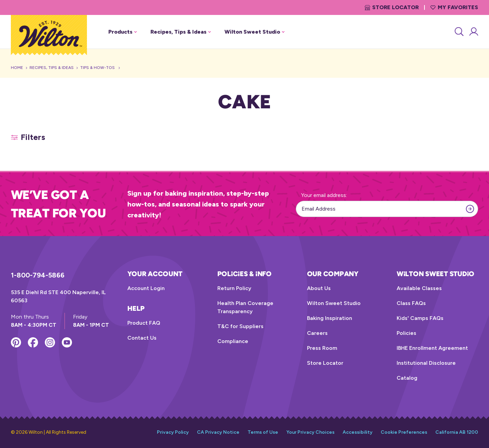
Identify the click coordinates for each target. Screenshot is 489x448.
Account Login (146, 288)
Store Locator (392, 7)
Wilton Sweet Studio (334, 303)
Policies (406, 333)
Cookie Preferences (404, 432)
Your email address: (324, 195)
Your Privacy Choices (310, 432)
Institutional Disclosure (426, 363)
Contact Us (142, 338)
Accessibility (358, 432)
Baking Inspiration (330, 318)
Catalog (407, 378)
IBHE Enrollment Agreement (432, 348)
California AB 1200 (457, 432)
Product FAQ (144, 323)
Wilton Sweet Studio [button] (255, 32)
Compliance (233, 341)
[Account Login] (473, 32)
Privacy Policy (173, 432)
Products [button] (123, 32)
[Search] (459, 32)
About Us (319, 288)
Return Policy (234, 288)
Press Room (322, 348)
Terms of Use (263, 432)
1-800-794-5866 (38, 275)
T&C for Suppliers (240, 326)
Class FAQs (411, 303)
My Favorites (454, 7)
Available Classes (419, 288)
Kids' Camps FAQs (420, 318)
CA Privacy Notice (218, 432)
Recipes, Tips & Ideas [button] (181, 32)
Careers (317, 333)
